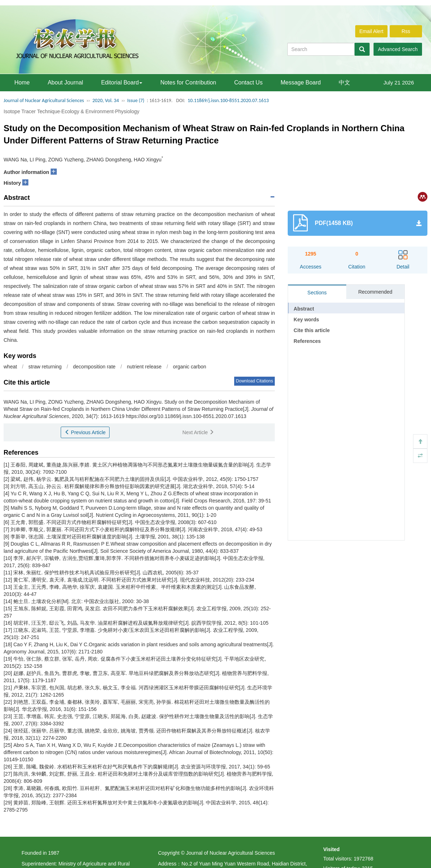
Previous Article (85, 432)
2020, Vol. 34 (106, 100)
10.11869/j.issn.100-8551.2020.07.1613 (228, 100)
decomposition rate (94, 367)
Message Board (301, 82)
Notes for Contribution (188, 82)
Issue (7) (136, 100)
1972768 (364, 859)
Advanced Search (398, 49)
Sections (317, 293)
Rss (406, 31)
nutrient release (144, 367)
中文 (344, 82)
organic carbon (189, 367)
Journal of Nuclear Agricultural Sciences (44, 100)
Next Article (198, 432)
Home (22, 82)
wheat (10, 367)
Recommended (375, 292)
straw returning (45, 367)
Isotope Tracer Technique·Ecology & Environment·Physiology (71, 111)
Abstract (304, 309)
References (307, 341)
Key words (307, 320)
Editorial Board (122, 82)
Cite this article (312, 330)
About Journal (66, 82)
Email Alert (372, 31)
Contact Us (248, 82)
